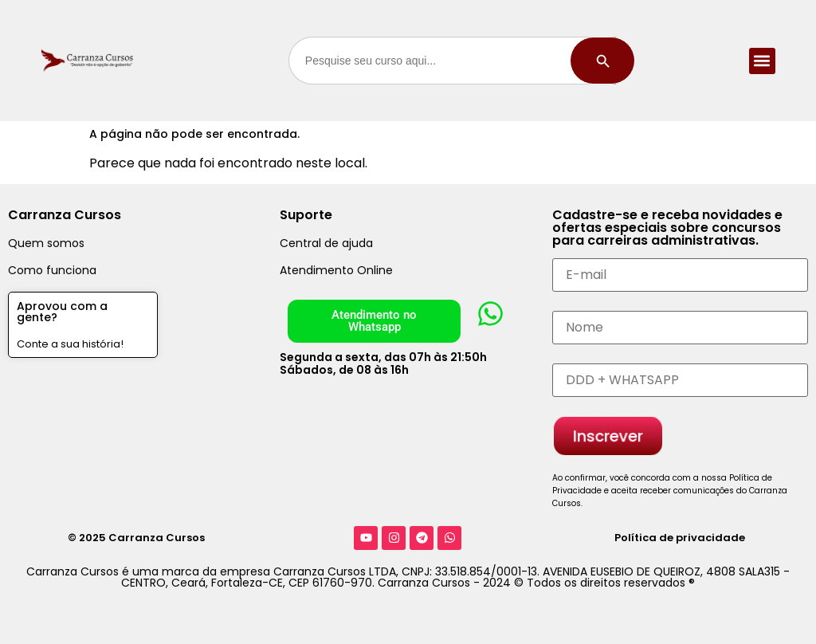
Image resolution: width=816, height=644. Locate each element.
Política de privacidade (680, 538)
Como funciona (52, 270)
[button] (762, 61)
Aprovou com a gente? (62, 312)
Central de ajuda (326, 243)
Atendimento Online (336, 270)
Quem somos (46, 243)
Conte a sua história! (70, 344)
